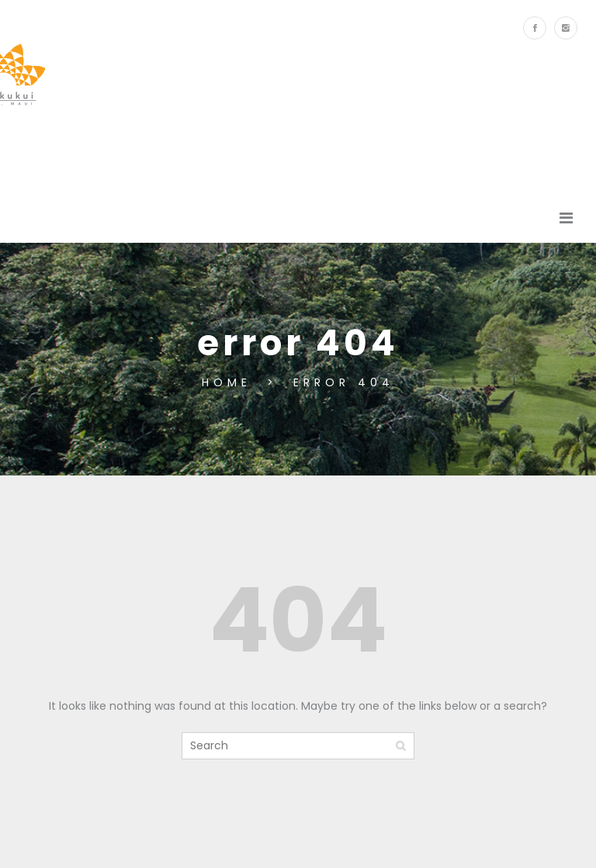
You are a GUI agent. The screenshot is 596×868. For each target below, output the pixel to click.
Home (230, 382)
